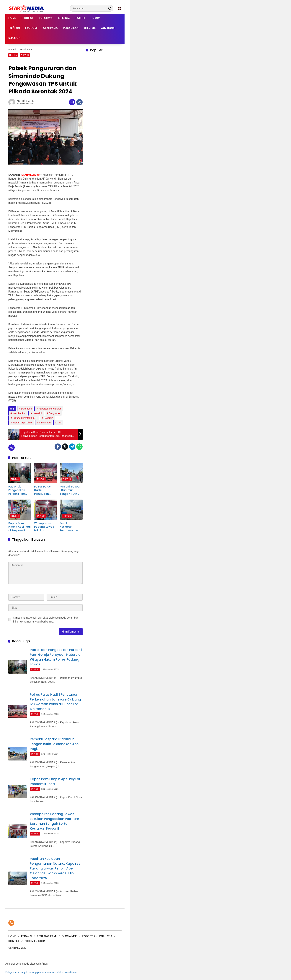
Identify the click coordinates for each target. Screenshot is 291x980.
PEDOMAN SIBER (35, 940)
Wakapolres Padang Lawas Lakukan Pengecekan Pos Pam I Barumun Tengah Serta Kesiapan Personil (45, 528)
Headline (13, 55)
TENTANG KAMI (47, 935)
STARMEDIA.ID (17, 947)
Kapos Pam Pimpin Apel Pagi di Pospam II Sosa (19, 528)
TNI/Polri (25, 55)
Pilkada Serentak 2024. (25, 418)
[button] (110, 8)
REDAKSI (26, 935)
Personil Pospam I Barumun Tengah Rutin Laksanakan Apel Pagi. (71, 491)
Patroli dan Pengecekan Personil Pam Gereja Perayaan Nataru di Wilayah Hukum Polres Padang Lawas (19, 491)
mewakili (37, 413)
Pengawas (55, 413)
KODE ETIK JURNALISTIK (97, 935)
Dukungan (27, 409)
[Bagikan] (79, 102)
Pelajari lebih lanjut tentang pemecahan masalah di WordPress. (42, 971)
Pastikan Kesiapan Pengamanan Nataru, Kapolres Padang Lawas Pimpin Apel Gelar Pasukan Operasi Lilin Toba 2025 (70, 528)
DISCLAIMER (69, 935)
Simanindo (45, 423)
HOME (12, 935)
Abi (18, 101)
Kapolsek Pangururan (50, 409)
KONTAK (14, 940)
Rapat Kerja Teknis (23, 423)
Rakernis (49, 418)
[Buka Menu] (119, 8)
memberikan (19, 413)
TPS (60, 423)
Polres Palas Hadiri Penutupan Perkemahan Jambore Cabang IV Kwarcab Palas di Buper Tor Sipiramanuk (44, 491)
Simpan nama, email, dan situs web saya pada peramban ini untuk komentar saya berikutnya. (46, 621)
